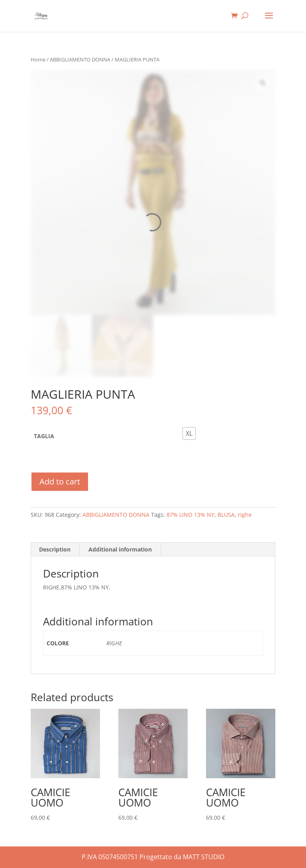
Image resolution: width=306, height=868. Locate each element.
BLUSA (226, 515)
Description (55, 549)
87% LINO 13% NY (190, 515)
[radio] (189, 433)
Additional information (120, 549)
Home (38, 59)
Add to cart (60, 481)
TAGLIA (44, 436)
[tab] (55, 550)
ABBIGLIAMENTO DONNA (80, 59)
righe (245, 515)
